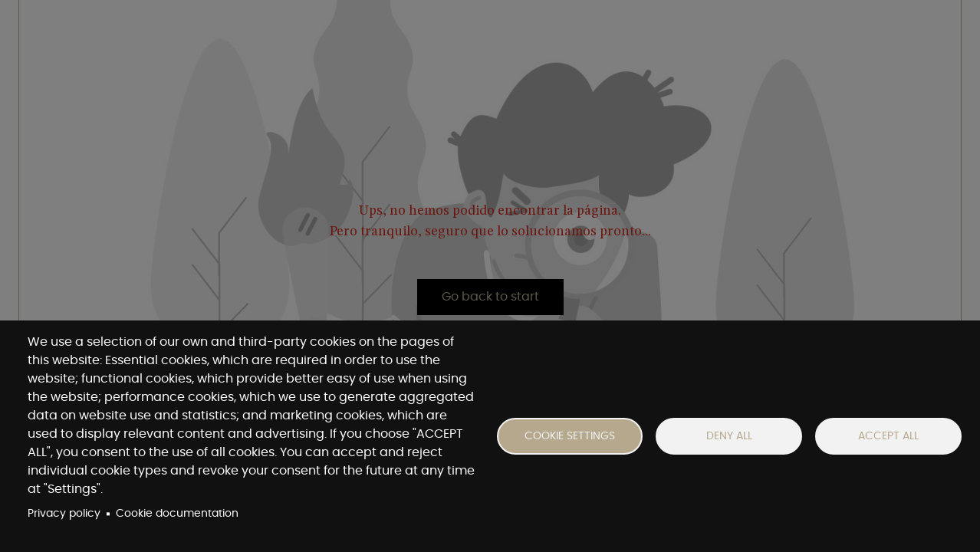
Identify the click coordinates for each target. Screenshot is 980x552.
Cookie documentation (177, 514)
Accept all (888, 436)
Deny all (729, 436)
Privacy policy (64, 514)
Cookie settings (570, 436)
